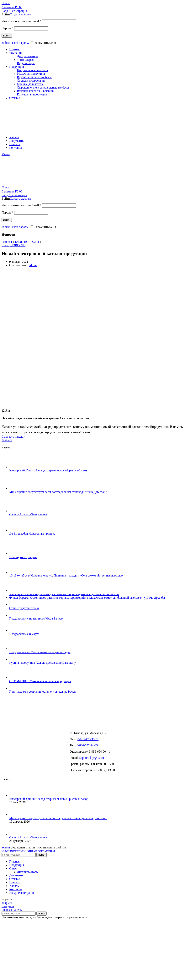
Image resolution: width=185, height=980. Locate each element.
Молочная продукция (31, 74)
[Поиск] (6, 3)
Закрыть (7, 440)
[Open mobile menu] (6, 154)
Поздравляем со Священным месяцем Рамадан (40, 652)
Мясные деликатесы (30, 84)
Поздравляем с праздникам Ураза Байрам (36, 618)
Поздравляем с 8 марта (24, 634)
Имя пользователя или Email (21, 21)
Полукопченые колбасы (32, 70)
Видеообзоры (26, 63)
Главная (7, 242)
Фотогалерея (25, 60)
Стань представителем (24, 608)
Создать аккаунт (20, 14)
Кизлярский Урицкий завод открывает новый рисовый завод (49, 470)
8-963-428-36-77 (88, 739)
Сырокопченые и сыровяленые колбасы (43, 87)
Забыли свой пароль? (15, 43)
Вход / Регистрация (22, 893)
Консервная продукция (32, 94)
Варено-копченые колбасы (34, 77)
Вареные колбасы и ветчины (36, 91)
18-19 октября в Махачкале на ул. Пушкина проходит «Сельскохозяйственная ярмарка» (66, 575)
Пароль (8, 28)
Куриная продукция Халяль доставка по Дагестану (42, 663)
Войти (7, 36)
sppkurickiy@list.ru (92, 758)
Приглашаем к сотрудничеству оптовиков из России (43, 692)
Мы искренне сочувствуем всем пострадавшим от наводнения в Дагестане (58, 492)
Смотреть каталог (13, 437)
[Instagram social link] (8, 906)
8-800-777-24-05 (87, 745)
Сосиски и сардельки (31, 81)
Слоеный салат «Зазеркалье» (28, 514)
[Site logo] (31, 131)
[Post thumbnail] (16, 467)
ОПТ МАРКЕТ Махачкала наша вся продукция (40, 681)
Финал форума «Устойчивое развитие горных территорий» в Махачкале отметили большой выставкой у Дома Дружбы (87, 598)
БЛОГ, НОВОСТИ (27, 242)
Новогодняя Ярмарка (23, 557)
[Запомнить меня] (32, 43)
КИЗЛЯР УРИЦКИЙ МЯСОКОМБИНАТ (28, 851)
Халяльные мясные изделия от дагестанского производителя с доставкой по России (64, 594)
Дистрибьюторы (28, 56)
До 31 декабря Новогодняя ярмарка (32, 534)
